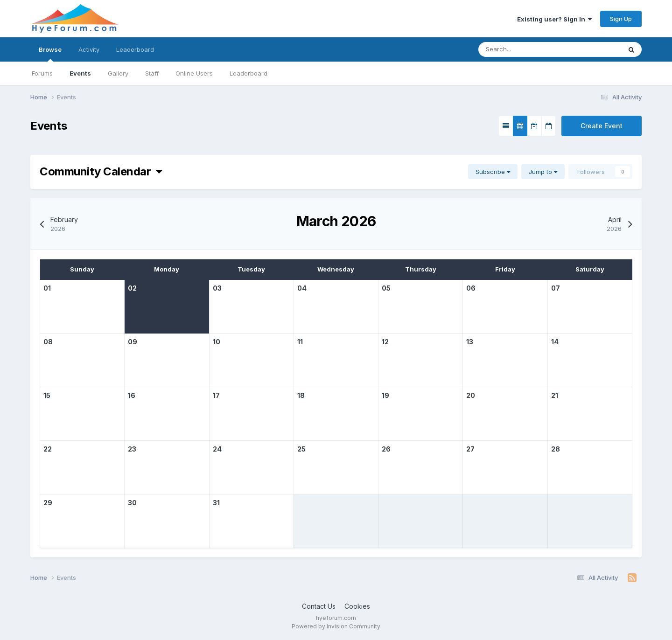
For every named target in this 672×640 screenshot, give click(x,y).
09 (133, 342)
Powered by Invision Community (336, 626)
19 (385, 395)
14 (555, 342)
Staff (152, 73)
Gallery (118, 73)
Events (80, 73)
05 (386, 288)
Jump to (543, 172)
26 (386, 449)
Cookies (357, 606)
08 (48, 342)
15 (47, 395)
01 (47, 288)
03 (217, 288)
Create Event (602, 126)
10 (217, 342)
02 (132, 288)
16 (132, 395)
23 (132, 449)
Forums (42, 73)
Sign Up (621, 19)
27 (470, 449)
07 (556, 288)
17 (216, 395)
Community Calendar (101, 171)
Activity (89, 49)
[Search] (541, 49)
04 (302, 288)
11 (300, 342)
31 (216, 503)
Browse (50, 54)
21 (555, 395)
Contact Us (319, 606)
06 (471, 288)
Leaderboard (248, 73)
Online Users (194, 73)
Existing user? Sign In (554, 19)
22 (48, 449)
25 (301, 449)
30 (132, 503)
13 (470, 342)
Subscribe (493, 172)
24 (217, 449)
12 (385, 342)
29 (48, 503)
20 (471, 395)
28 (556, 449)
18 (301, 395)
